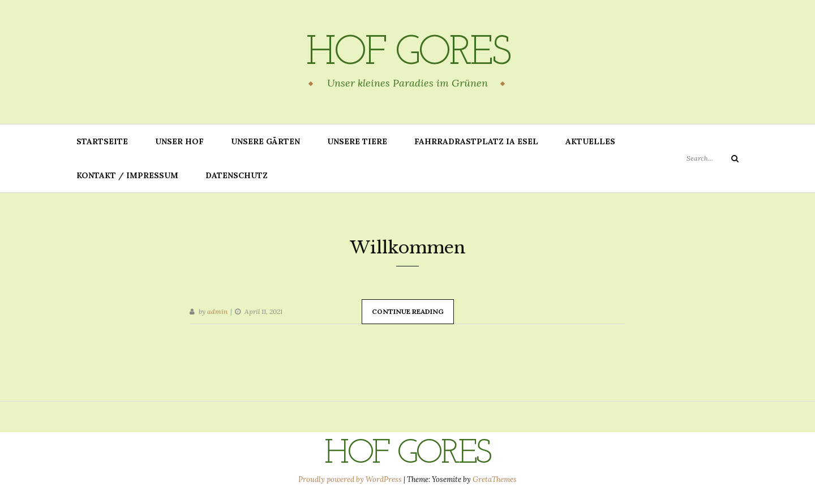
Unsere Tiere (357, 141)
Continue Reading (408, 311)
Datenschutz (237, 175)
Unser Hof (179, 141)
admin (217, 311)
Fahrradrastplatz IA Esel (476, 141)
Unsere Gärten (265, 141)
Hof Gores (407, 54)
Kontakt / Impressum (127, 175)
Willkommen (408, 247)
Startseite (102, 141)
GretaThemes (495, 479)
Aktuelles (590, 141)
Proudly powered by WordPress (351, 479)
